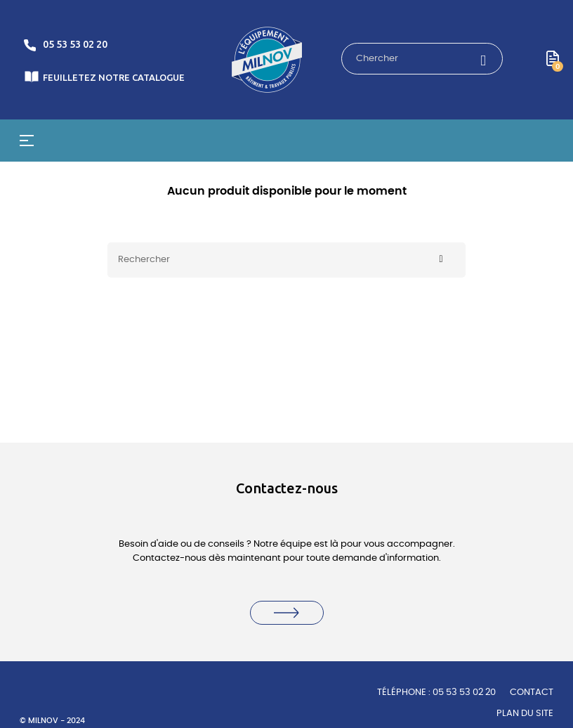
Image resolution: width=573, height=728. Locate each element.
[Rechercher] (286, 260)
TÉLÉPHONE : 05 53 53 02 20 (436, 693)
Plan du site (525, 714)
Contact (532, 693)
